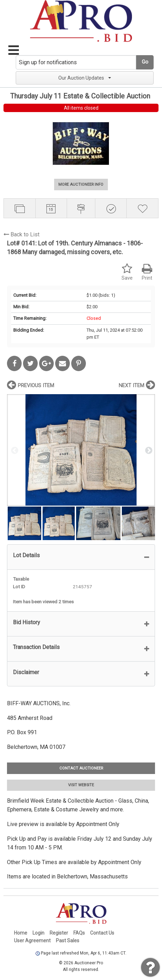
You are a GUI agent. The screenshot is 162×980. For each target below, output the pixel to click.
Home (21, 933)
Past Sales (68, 941)
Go (145, 62)
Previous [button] (14, 450)
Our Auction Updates (85, 78)
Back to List (21, 234)
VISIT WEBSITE (81, 785)
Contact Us (102, 933)
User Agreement (32, 941)
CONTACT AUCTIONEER (81, 768)
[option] (81, 450)
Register (59, 933)
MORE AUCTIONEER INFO (81, 185)
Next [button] (148, 450)
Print (147, 272)
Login (38, 933)
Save (127, 272)
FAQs (79, 933)
